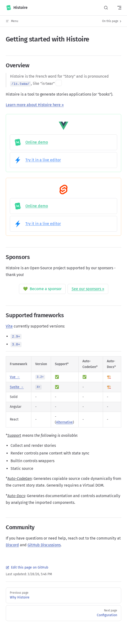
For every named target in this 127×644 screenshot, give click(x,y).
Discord (12, 545)
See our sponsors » (88, 289)
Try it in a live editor (37, 160)
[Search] (106, 8)
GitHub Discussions (44, 545)
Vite (9, 326)
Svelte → (17, 387)
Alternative (64, 422)
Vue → (15, 377)
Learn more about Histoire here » (35, 105)
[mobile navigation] (119, 8)
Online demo (31, 142)
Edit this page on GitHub (27, 567)
